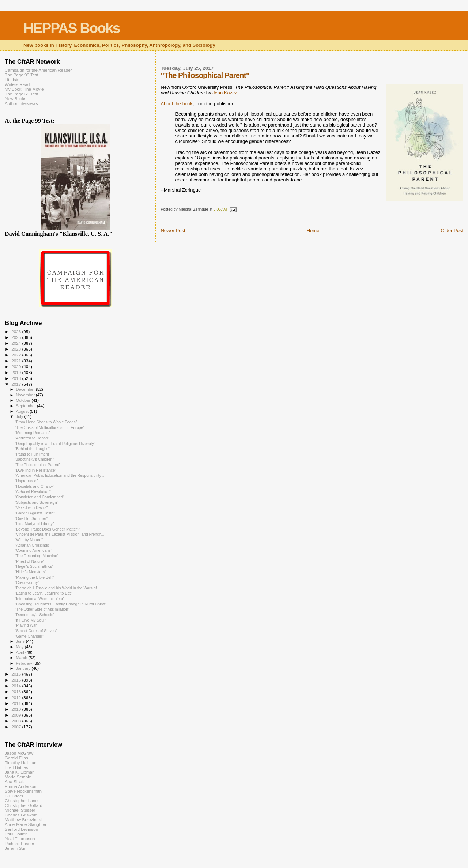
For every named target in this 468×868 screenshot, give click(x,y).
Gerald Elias (16, 758)
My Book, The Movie (24, 89)
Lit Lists (12, 80)
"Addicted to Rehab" (32, 438)
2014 (17, 686)
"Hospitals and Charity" (34, 486)
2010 (17, 709)
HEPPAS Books (72, 28)
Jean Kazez (225, 93)
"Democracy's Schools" (35, 615)
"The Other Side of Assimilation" (42, 609)
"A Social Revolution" (33, 491)
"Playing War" (26, 625)
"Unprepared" (26, 481)
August (23, 411)
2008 (17, 721)
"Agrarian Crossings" (32, 545)
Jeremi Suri (16, 848)
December (26, 389)
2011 (17, 703)
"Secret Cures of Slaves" (36, 631)
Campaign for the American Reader (38, 70)
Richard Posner (20, 843)
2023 (17, 349)
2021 (17, 361)
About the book (176, 104)
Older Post (452, 231)
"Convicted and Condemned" (39, 497)
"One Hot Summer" (31, 518)
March (22, 658)
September (27, 406)
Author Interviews (21, 103)
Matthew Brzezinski (23, 820)
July (20, 416)
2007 (17, 727)
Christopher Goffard (24, 805)
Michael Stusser (20, 810)
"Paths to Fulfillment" (32, 454)
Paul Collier (16, 834)
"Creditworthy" (27, 582)
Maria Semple (18, 777)
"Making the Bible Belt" (34, 577)
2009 (17, 715)
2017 (17, 384)
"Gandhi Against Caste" (35, 513)
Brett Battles (16, 767)
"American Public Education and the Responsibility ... (60, 475)
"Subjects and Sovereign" (36, 502)
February (25, 663)
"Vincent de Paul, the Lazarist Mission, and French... (59, 534)
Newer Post (173, 231)
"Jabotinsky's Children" (34, 459)
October (24, 400)
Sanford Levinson (21, 829)
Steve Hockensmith (23, 791)
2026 (17, 331)
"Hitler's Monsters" (30, 572)
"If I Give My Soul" (30, 620)
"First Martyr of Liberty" (34, 524)
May (20, 647)
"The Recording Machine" (37, 556)
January (24, 668)
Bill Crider (14, 796)
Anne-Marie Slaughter (26, 824)
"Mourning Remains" (32, 433)
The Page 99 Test (22, 75)
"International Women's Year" (39, 599)
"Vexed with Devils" (31, 507)
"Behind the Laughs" (32, 449)
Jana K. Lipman (20, 772)
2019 (17, 372)
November (26, 395)
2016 (17, 674)
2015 (17, 680)
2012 (17, 697)
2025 (17, 337)
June (21, 641)
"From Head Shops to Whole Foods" (46, 422)
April (21, 652)
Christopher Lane (21, 801)
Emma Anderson (21, 786)
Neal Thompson (20, 839)
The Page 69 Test (22, 94)
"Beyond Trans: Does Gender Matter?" (48, 529)
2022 (17, 355)
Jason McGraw (19, 753)
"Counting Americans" (33, 550)
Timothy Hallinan (21, 763)
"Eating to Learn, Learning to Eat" (43, 593)
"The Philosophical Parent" (37, 465)
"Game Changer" (29, 636)
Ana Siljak (14, 782)
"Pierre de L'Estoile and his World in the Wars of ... (58, 588)
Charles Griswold (21, 815)
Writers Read (17, 84)
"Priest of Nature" (29, 561)
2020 (17, 367)
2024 (17, 343)
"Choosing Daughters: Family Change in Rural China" (61, 604)
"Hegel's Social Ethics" (34, 566)
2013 (17, 692)
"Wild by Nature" (29, 540)
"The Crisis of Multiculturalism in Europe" (50, 427)
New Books (16, 99)
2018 (17, 378)
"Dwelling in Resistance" (35, 470)
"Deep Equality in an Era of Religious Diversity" (55, 444)
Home (313, 231)
